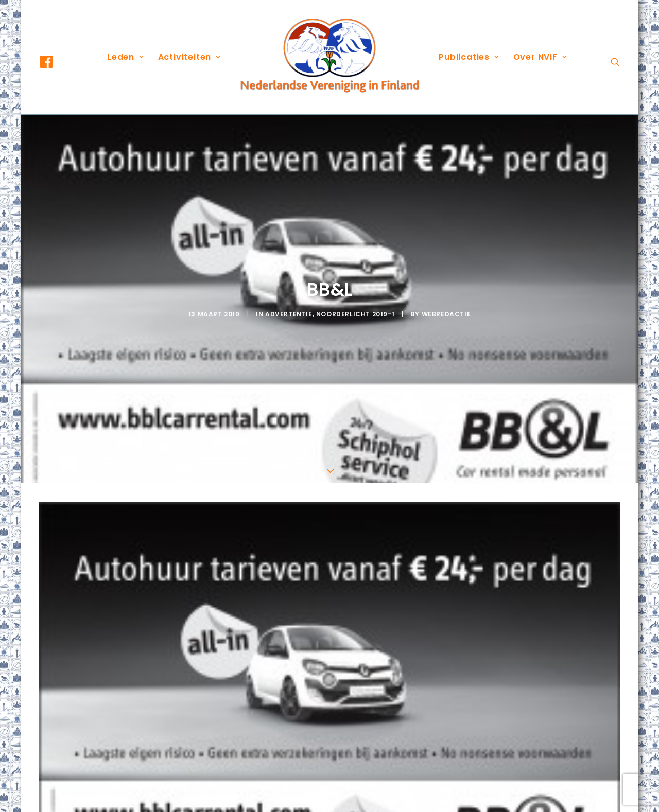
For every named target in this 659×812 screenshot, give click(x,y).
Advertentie (289, 279)
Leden (125, 57)
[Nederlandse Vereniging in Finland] (329, 57)
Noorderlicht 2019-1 (355, 279)
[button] (56, 62)
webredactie (446, 279)
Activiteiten (189, 57)
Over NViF (540, 57)
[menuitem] (56, 62)
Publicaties (469, 57)
